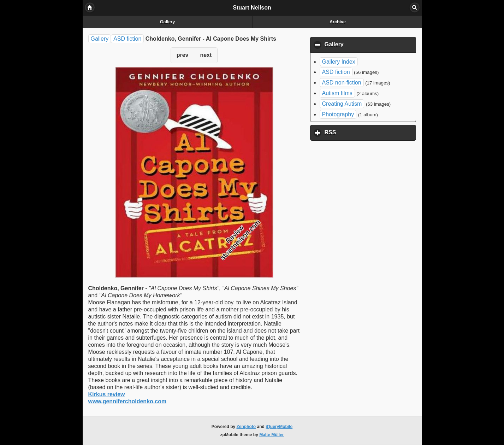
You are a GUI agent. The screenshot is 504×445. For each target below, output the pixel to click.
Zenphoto (246, 427)
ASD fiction (127, 39)
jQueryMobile (279, 427)
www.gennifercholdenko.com (128, 401)
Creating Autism (342, 104)
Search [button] (415, 7)
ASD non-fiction (342, 83)
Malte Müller (271, 435)
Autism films (337, 93)
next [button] (206, 55)
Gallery (167, 22)
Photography (338, 114)
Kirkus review (107, 394)
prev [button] (183, 55)
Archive (338, 22)
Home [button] (90, 7)
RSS (363, 132)
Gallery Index (339, 62)
